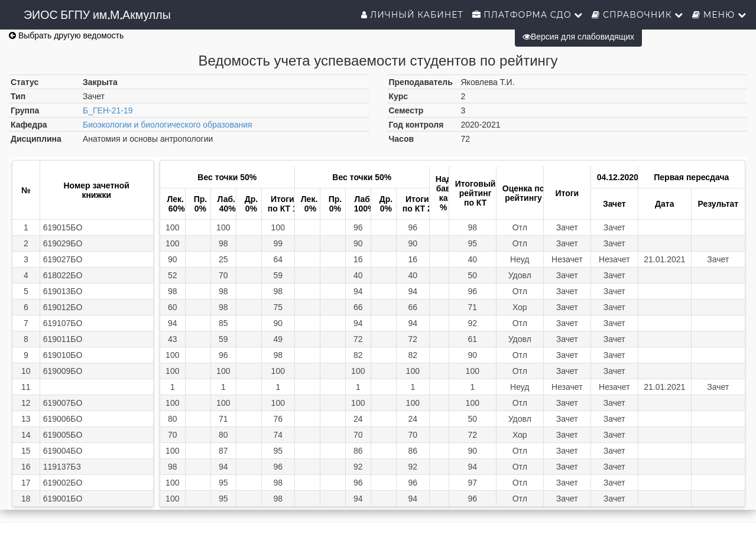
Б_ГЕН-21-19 (108, 110)
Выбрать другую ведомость (66, 35)
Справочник (637, 15)
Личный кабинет (412, 15)
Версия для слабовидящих (578, 37)
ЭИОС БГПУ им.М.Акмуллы (97, 15)
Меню (719, 15)
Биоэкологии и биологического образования (168, 125)
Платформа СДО (528, 15)
